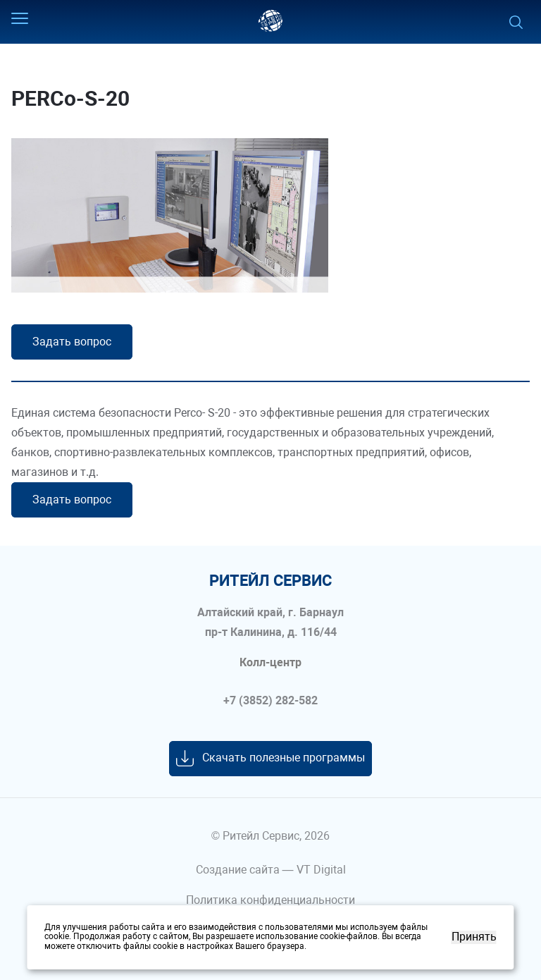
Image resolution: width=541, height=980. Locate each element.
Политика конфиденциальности (270, 900)
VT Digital (321, 870)
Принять (474, 937)
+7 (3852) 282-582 (270, 701)
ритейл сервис (270, 581)
